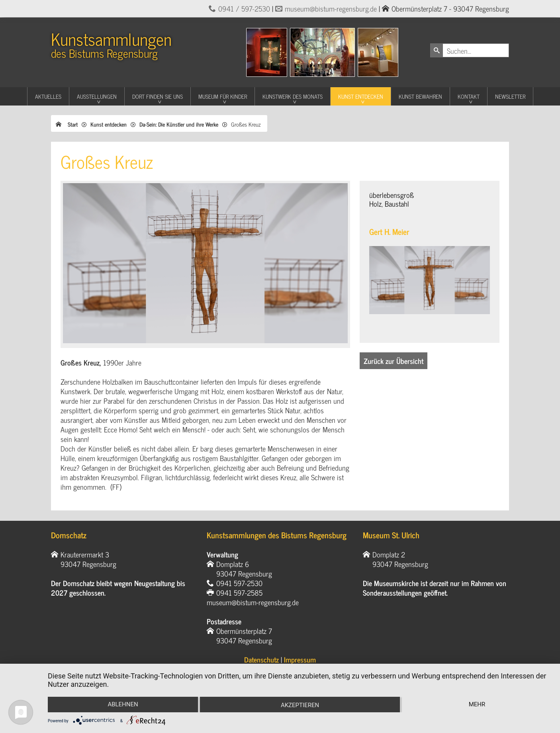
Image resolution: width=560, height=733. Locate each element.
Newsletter (510, 96)
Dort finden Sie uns (158, 96)
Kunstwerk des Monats (293, 96)
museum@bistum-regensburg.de (331, 8)
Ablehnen (123, 704)
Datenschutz (261, 659)
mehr (477, 704)
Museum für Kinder (223, 96)
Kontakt (469, 96)
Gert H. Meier (389, 232)
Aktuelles (48, 96)
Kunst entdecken (361, 96)
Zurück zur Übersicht (394, 361)
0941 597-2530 (239, 583)
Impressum (300, 659)
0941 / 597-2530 (244, 8)
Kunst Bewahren (420, 96)
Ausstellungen (97, 96)
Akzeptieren (300, 705)
